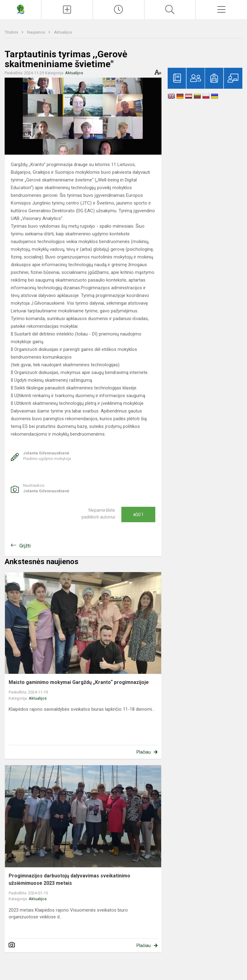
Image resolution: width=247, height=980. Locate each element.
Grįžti (25, 546)
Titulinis (12, 32)
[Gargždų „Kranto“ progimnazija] (21, 9)
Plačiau (144, 752)
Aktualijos (63, 32)
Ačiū (138, 514)
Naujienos (37, 32)
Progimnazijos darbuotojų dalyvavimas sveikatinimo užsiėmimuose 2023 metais (69, 879)
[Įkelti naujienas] (67, 10)
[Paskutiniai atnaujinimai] (119, 10)
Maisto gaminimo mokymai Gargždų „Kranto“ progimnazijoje (79, 682)
